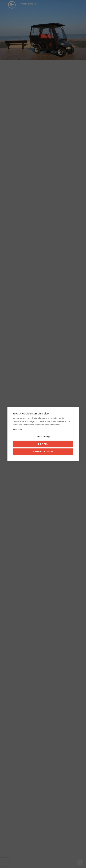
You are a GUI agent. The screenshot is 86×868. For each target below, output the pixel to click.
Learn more (17, 429)
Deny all (43, 444)
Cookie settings (43, 436)
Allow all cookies (43, 452)
